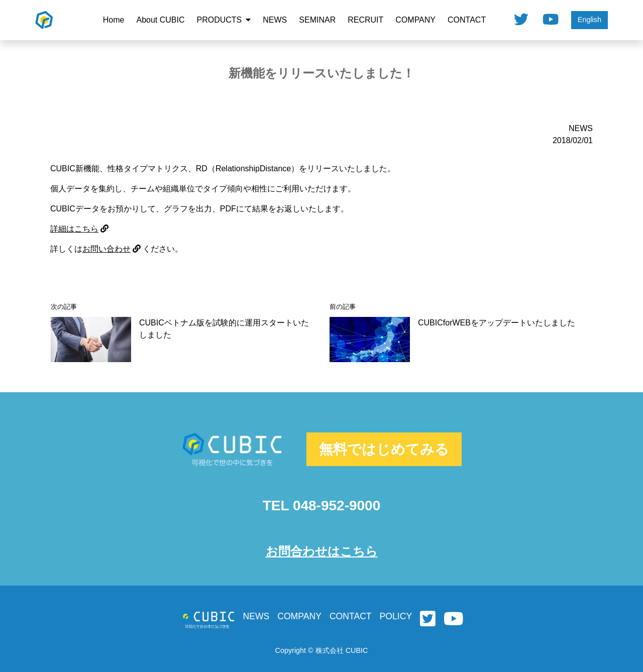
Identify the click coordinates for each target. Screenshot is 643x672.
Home (114, 20)
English (590, 20)
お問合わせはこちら (322, 551)
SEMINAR (317, 20)
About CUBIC (160, 20)
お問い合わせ (112, 249)
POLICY (396, 616)
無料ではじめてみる (384, 449)
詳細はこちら (79, 229)
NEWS (275, 20)
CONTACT (467, 20)
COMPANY (415, 20)
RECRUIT (365, 20)
